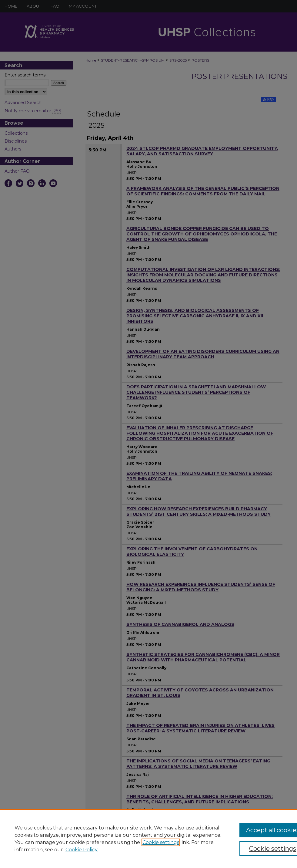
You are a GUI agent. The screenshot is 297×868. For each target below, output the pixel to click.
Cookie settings (161, 842)
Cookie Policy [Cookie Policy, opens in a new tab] (82, 850)
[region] (148, 839)
